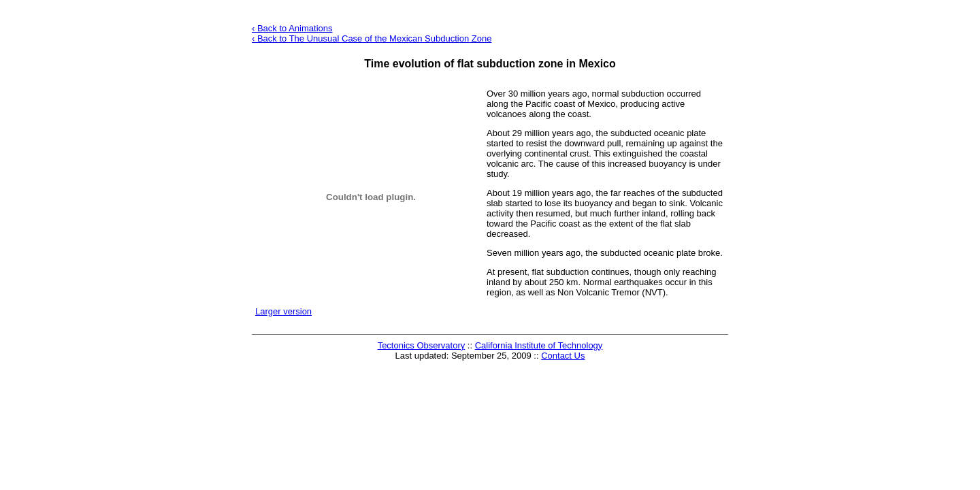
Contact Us (563, 356)
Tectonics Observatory (422, 345)
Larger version (283, 311)
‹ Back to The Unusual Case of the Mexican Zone (372, 38)
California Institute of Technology (539, 345)
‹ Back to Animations (292, 28)
